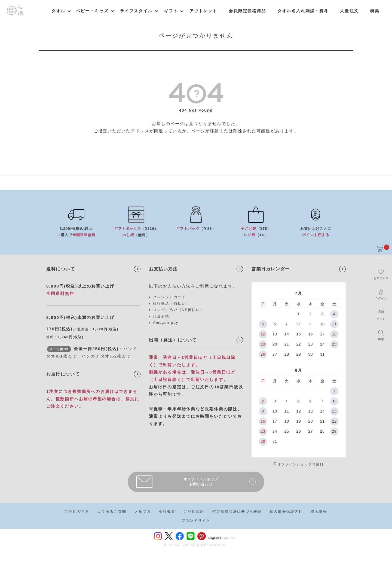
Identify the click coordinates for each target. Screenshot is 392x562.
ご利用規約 (194, 511)
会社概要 (167, 511)
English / (215, 538)
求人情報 (319, 511)
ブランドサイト (196, 520)
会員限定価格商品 (247, 11)
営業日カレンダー (271, 269)
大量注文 (349, 11)
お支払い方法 (163, 269)
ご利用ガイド (77, 511)
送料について (61, 269)
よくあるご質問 (112, 511)
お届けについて (63, 374)
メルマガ (143, 511)
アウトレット (203, 11)
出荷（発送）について (173, 340)
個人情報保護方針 (286, 511)
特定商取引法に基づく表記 (237, 511)
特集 (375, 11)
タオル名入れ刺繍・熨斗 (303, 11)
